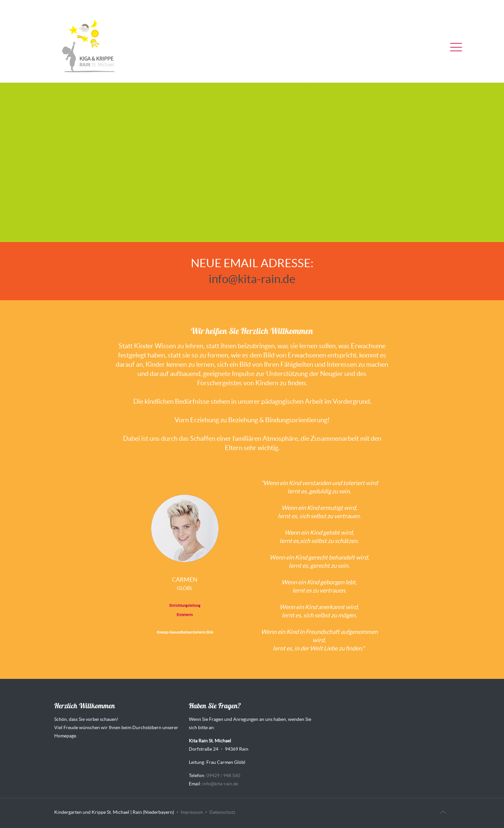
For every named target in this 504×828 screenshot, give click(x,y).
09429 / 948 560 (223, 775)
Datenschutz (222, 812)
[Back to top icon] (443, 812)
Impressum (192, 812)
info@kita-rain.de (252, 279)
